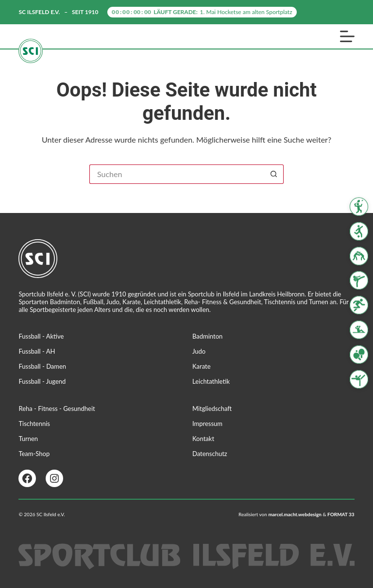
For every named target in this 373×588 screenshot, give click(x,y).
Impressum (207, 424)
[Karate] (359, 280)
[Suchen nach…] (177, 174)
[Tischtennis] (359, 355)
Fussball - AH (37, 351)
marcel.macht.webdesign (295, 514)
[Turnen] (359, 379)
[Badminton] (359, 207)
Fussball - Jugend (42, 381)
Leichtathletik (211, 381)
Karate (202, 366)
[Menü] (347, 36)
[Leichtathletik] (359, 305)
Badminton (207, 336)
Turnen (28, 439)
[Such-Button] (274, 174)
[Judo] (359, 256)
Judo (199, 351)
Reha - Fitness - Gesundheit (57, 408)
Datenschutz (210, 454)
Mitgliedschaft (212, 408)
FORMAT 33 (341, 514)
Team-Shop (34, 454)
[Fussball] (359, 231)
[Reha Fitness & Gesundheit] (359, 330)
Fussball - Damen (42, 366)
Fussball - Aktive (41, 336)
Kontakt (203, 439)
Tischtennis (34, 424)
